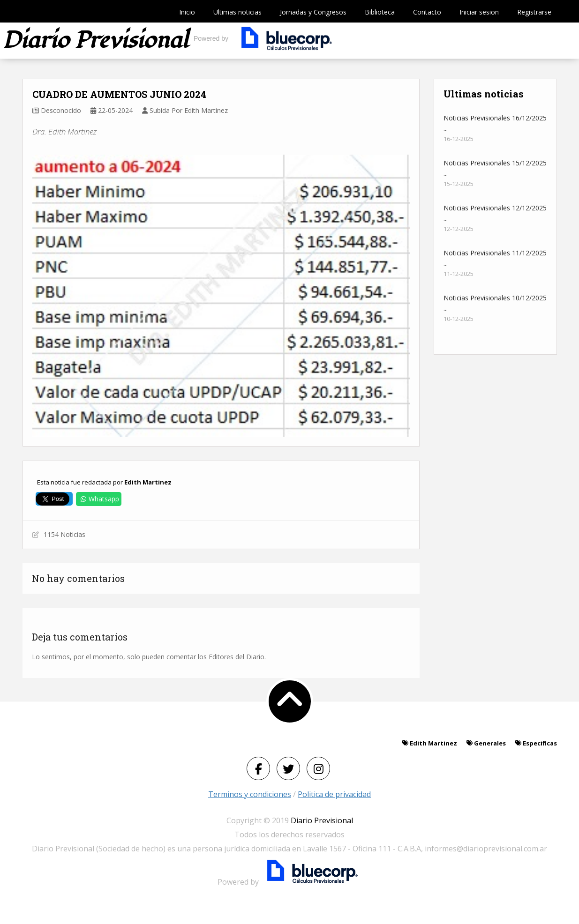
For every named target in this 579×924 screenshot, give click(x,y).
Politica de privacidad (334, 794)
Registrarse (534, 12)
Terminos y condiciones (250, 794)
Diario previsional (95, 41)
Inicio (187, 12)
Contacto (427, 12)
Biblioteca (380, 12)
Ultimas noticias (237, 12)
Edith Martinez (148, 482)
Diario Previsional (322, 820)
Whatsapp (99, 499)
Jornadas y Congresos (313, 12)
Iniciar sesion (479, 12)
